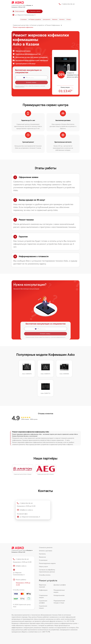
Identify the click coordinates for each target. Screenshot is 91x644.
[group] (23, 470)
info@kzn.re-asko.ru (25, 510)
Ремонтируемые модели (47, 563)
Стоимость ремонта (46, 547)
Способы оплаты (45, 575)
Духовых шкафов (60, 585)
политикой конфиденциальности (58, 337)
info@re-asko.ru (20, 566)
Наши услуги (43, 566)
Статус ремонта (18, 11)
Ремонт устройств (36, 19)
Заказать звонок (34, 11)
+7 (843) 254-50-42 (68, 4)
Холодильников (59, 595)
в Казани (29, 5)
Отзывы (69, 19)
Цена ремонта (47, 19)
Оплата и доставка (46, 551)
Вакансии (55, 19)
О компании (24, 19)
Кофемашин (43, 590)
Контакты (62, 19)
